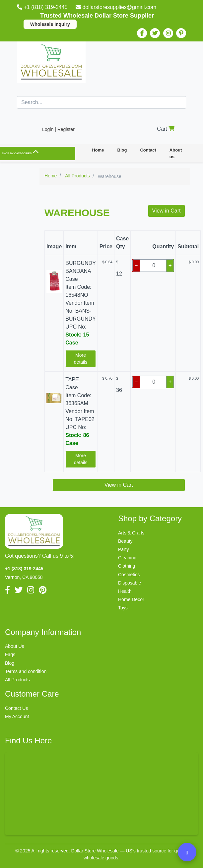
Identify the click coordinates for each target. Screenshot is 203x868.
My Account (17, 716)
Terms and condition (26, 671)
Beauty (125, 541)
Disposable (130, 583)
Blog (122, 150)
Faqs (10, 654)
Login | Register (58, 129)
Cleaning (127, 558)
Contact (148, 150)
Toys (123, 608)
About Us (15, 646)
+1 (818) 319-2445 (43, 7)
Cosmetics (129, 575)
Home (98, 150)
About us (176, 153)
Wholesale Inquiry (50, 24)
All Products (17, 680)
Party (124, 549)
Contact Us (16, 708)
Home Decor (131, 599)
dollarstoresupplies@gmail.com (116, 7)
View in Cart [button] (167, 211)
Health (125, 591)
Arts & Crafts (131, 533)
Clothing (127, 566)
